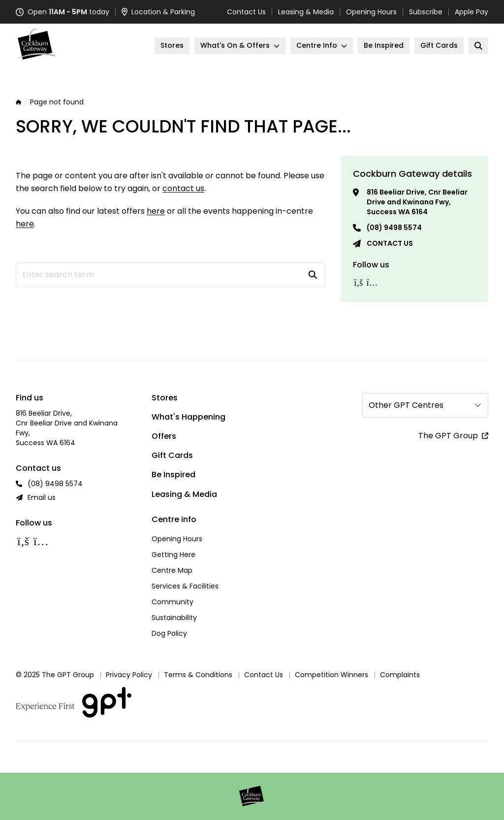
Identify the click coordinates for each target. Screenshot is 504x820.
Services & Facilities (185, 586)
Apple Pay (472, 12)
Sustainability (174, 618)
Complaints (400, 675)
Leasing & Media (306, 12)
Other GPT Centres (406, 405)
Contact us (390, 243)
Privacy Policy (129, 675)
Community (173, 602)
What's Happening (189, 417)
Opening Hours (371, 12)
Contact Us (246, 12)
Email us (42, 497)
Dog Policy (169, 633)
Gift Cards (172, 455)
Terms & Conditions (198, 675)
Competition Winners (331, 675)
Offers (164, 436)
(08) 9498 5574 (394, 228)
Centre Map (172, 570)
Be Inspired (173, 475)
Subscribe (426, 12)
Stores (165, 398)
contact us (183, 188)
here (156, 211)
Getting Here (173, 555)
